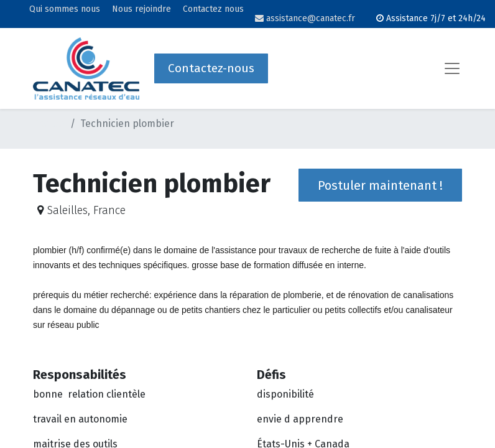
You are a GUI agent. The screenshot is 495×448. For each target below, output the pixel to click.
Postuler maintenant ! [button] (380, 185)
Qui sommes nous (65, 9)
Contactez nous (213, 9)
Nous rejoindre (141, 9)
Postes (49, 124)
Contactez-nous (211, 68)
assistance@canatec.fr (305, 18)
